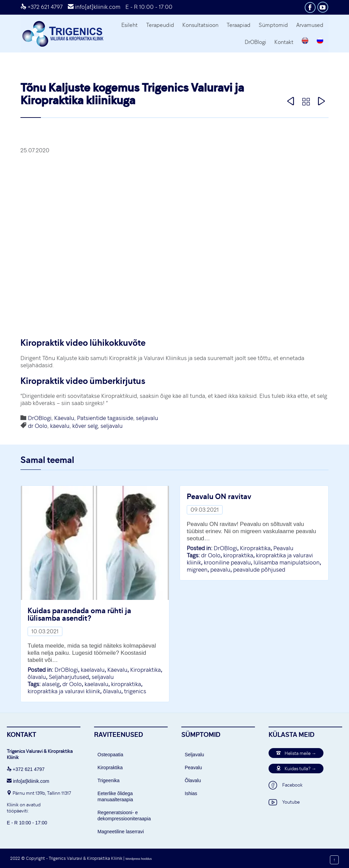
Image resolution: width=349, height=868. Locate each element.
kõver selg (85, 426)
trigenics (135, 691)
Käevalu (64, 418)
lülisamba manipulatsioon (287, 562)
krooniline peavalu (227, 562)
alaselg (51, 684)
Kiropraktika (146, 670)
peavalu (220, 570)
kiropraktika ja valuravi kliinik (64, 691)
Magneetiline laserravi (121, 832)
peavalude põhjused (259, 570)
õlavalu (37, 677)
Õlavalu (193, 780)
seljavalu (147, 418)
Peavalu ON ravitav (219, 496)
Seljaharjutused (69, 677)
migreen (197, 570)
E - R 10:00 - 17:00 (149, 7)
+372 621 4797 (42, 7)
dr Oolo (38, 426)
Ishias (191, 793)
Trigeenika (109, 780)
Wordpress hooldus (139, 859)
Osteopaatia (110, 755)
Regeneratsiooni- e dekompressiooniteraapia (124, 816)
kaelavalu (93, 670)
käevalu (60, 426)
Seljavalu (194, 755)
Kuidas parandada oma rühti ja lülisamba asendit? (79, 614)
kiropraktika (126, 684)
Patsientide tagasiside (105, 418)
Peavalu (283, 548)
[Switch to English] (305, 41)
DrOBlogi (40, 418)
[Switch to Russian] (320, 41)
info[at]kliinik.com (94, 7)
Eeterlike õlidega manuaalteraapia (115, 796)
